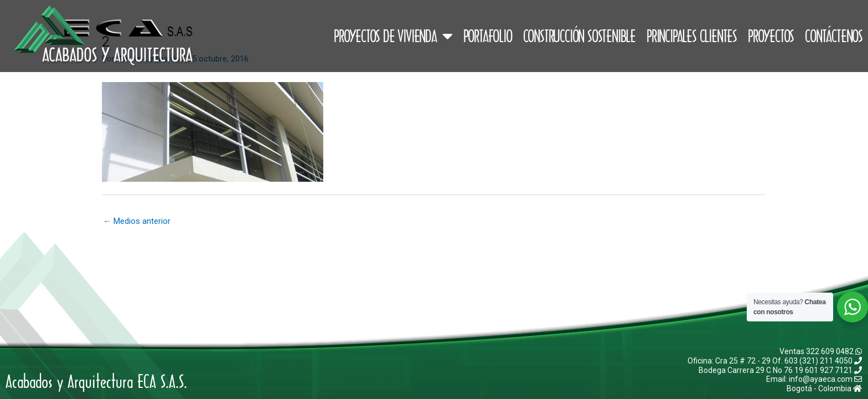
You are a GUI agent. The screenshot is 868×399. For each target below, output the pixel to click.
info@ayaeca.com (825, 379)
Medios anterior (137, 221)
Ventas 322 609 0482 (821, 351)
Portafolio (488, 36)
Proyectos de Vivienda (393, 36)
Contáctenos (834, 36)
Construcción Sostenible (579, 36)
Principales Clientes (692, 36)
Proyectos (771, 36)
